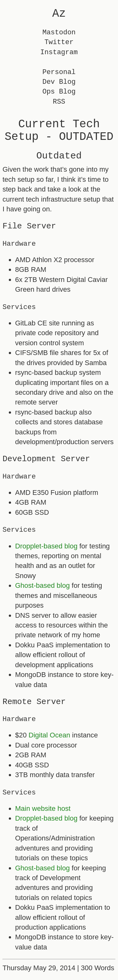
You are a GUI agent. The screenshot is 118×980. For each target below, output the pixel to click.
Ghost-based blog (42, 585)
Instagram (59, 52)
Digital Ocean (49, 735)
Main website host (43, 808)
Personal (59, 72)
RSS (59, 102)
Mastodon (59, 33)
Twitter (59, 42)
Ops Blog (59, 92)
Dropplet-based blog (46, 546)
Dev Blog (59, 82)
